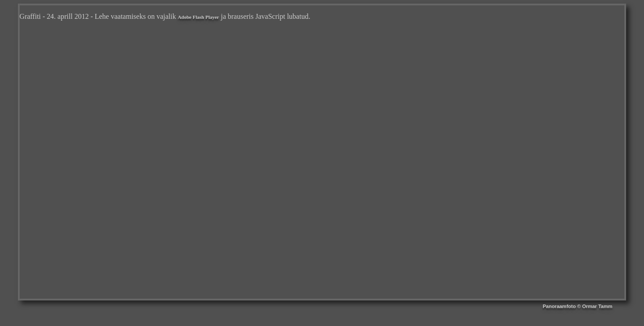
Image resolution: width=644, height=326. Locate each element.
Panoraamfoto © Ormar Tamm (577, 306)
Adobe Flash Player (198, 17)
